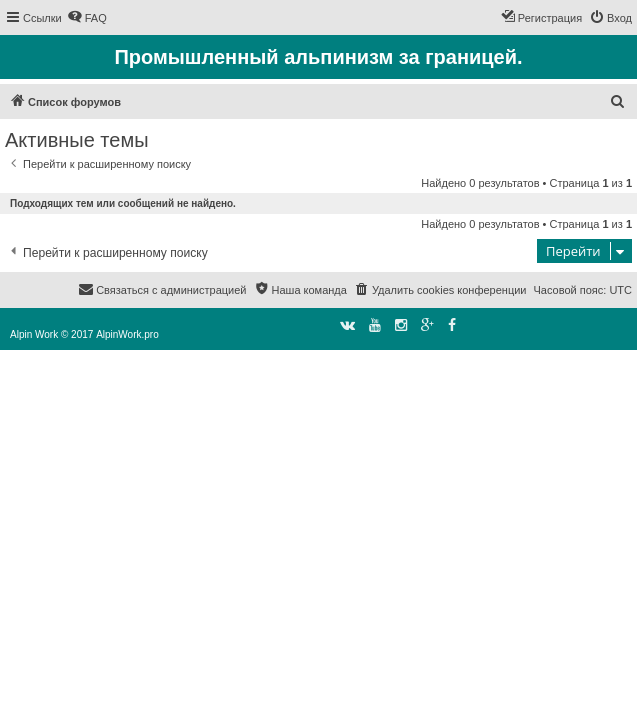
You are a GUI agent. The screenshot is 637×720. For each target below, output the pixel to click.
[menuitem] (87, 18)
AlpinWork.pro (127, 334)
